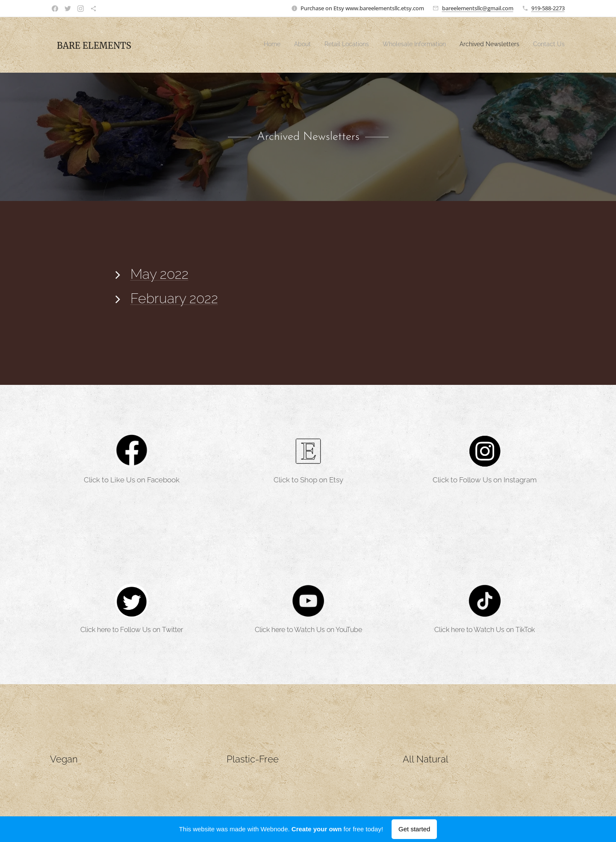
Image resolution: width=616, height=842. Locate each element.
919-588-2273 (548, 8)
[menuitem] (499, 45)
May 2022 (159, 274)
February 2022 (174, 298)
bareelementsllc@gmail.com (478, 8)
